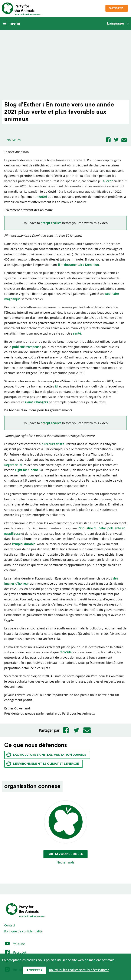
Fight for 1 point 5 (28, 470)
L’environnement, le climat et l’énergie (43, 764)
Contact (10, 925)
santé (77, 333)
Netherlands (65, 832)
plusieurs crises (53, 444)
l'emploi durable (24, 544)
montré (42, 197)
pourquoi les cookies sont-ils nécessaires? (79, 970)
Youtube (15, 944)
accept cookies (51, 223)
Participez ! (117, 8)
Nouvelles (14, 140)
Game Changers (37, 402)
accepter (34, 970)
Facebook (15, 952)
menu (12, 23)
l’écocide (66, 652)
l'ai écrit (107, 181)
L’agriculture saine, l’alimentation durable (46, 755)
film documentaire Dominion (78, 265)
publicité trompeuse (27, 347)
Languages (116, 23)
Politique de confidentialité (23, 931)
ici (57, 386)
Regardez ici (13, 465)
